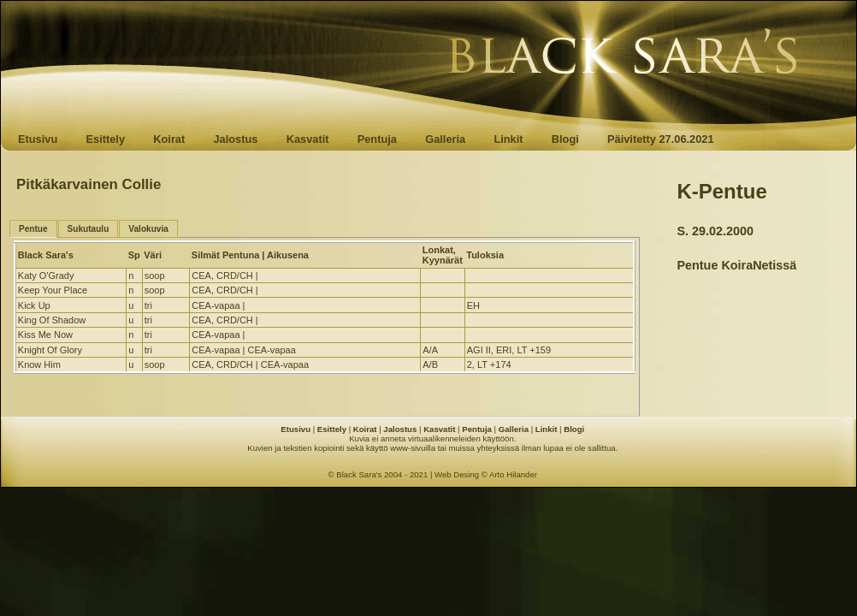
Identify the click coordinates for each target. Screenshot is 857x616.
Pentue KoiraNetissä (736, 265)
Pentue (33, 229)
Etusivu (38, 139)
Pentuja (377, 139)
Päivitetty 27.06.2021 (661, 139)
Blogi (565, 139)
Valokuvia (148, 229)
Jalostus (236, 139)
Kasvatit (308, 139)
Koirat (169, 139)
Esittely (105, 139)
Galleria (445, 139)
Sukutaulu (89, 229)
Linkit (508, 139)
